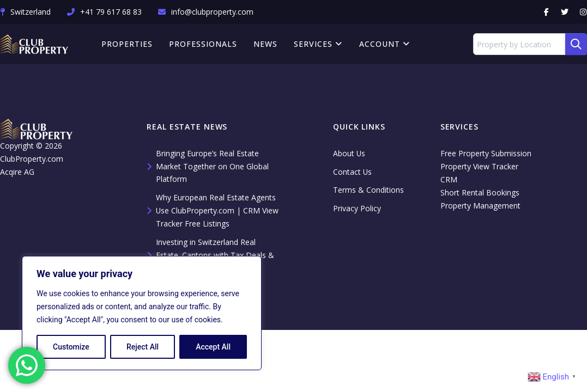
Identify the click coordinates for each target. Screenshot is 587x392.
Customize (71, 347)
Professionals (204, 44)
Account (385, 44)
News (266, 44)
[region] (142, 313)
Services (319, 44)
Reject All (143, 347)
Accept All (213, 347)
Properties (128, 44)
